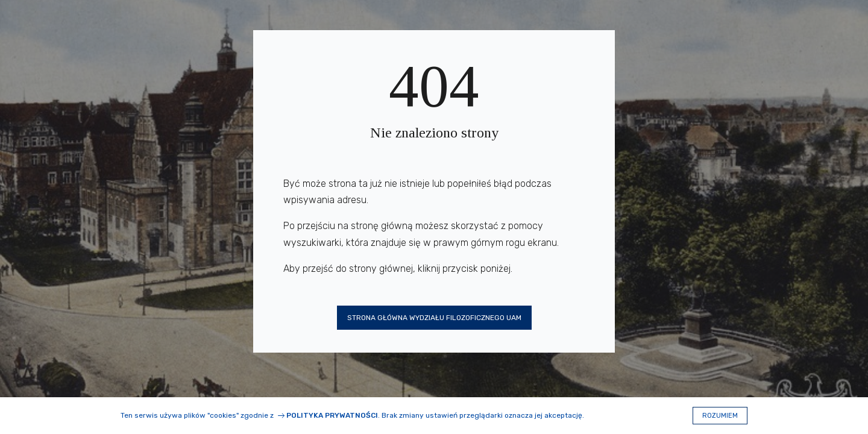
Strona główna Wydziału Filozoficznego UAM (434, 318)
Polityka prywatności (332, 415)
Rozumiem (720, 416)
